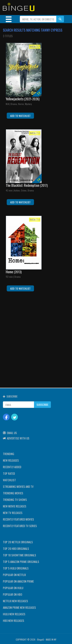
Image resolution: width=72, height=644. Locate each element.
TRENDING (9, 454)
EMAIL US (12, 433)
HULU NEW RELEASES (14, 614)
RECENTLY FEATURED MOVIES (18, 519)
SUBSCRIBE (42, 405)
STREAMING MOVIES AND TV (18, 486)
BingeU (41, 639)
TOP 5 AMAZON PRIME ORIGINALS (21, 562)
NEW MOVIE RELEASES (15, 506)
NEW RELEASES (11, 460)
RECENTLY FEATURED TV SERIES (20, 526)
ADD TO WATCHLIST (20, 116)
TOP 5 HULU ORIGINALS (16, 568)
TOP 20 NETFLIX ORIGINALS (18, 542)
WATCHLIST (9, 480)
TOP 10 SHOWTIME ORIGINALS (19, 555)
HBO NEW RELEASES (14, 621)
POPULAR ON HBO (12, 594)
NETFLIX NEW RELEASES (15, 601)
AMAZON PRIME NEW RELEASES (19, 607)
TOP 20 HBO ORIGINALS (16, 548)
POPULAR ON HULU (13, 588)
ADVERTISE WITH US (18, 438)
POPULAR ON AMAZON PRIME (18, 581)
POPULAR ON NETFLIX (14, 575)
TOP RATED (9, 473)
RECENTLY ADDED (12, 467)
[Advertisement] (36, 337)
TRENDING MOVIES (13, 493)
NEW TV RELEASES (13, 513)
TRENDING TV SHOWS (15, 500)
